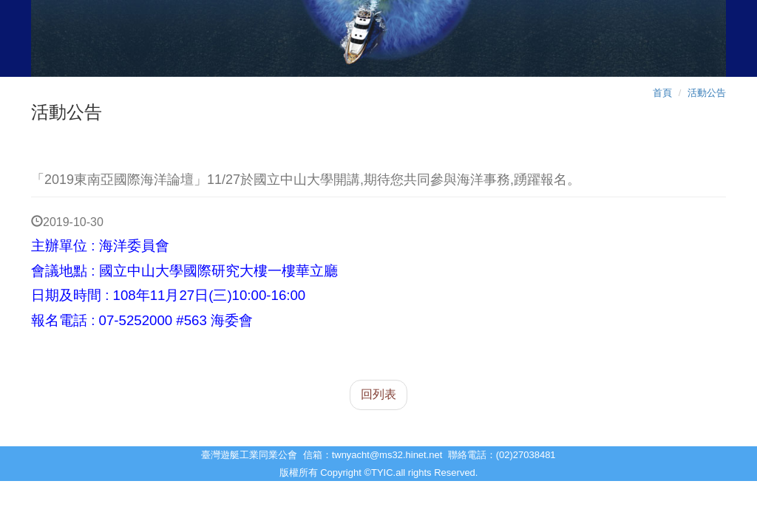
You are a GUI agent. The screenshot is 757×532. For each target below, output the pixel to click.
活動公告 (707, 93)
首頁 (662, 93)
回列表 (378, 394)
